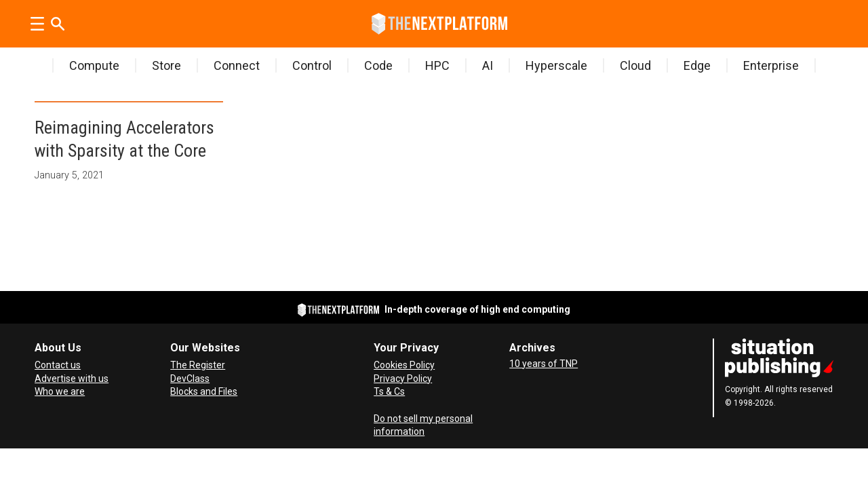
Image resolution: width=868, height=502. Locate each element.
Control (312, 65)
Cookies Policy (404, 365)
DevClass (190, 379)
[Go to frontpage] (439, 24)
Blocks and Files (204, 391)
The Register (198, 365)
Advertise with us (72, 379)
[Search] (58, 24)
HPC (437, 65)
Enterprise (771, 65)
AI (488, 65)
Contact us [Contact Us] (58, 365)
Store (166, 65)
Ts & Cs (389, 391)
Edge (697, 65)
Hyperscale (556, 65)
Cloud (635, 65)
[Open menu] (37, 24)
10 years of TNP (544, 364)
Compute (94, 65)
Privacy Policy (403, 379)
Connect (237, 65)
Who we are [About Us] (60, 391)
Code (378, 65)
